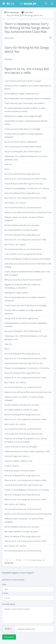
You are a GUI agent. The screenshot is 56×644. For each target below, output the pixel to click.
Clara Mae (27, 12)
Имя (4, 584)
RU (8, 4)
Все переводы (11, 12)
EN (13, 4)
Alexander (9, 563)
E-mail (5, 593)
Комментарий (9, 604)
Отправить (9, 637)
